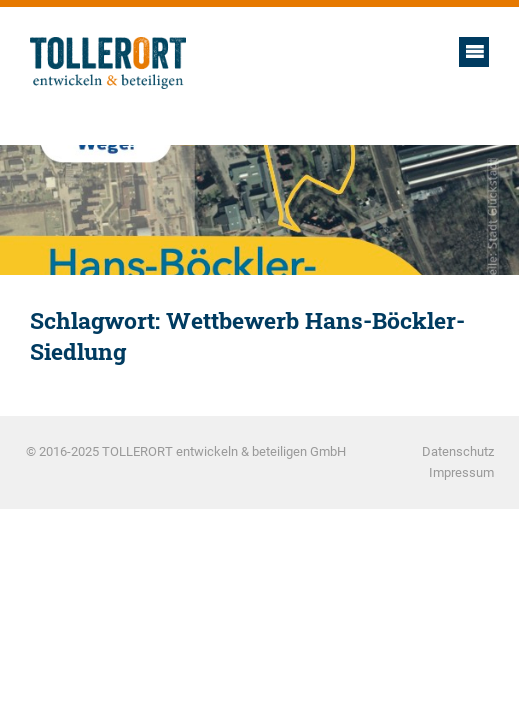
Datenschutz (458, 451)
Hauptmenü (474, 52)
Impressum (461, 472)
